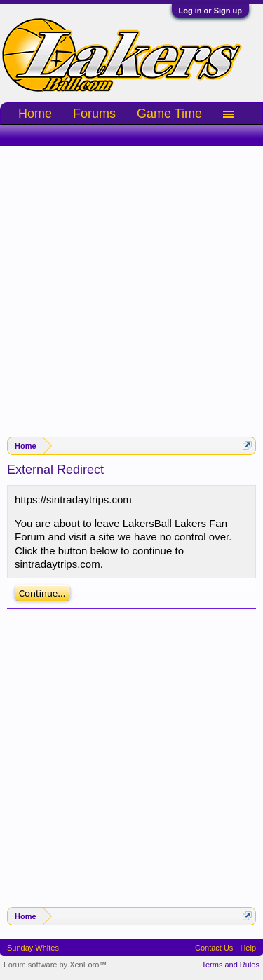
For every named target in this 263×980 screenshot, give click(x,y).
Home (35, 114)
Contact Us (214, 948)
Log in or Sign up (210, 11)
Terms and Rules (230, 965)
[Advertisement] (131, 284)
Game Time (169, 114)
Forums (94, 114)
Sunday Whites (33, 948)
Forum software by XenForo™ (55, 965)
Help (248, 948)
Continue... (42, 593)
